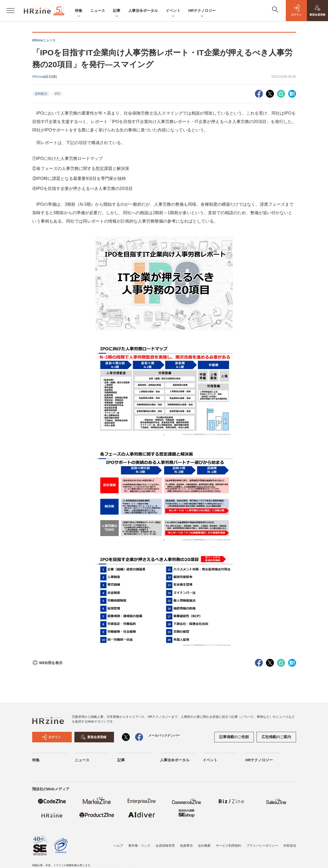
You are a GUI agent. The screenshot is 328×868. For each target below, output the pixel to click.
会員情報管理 (165, 846)
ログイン (51, 737)
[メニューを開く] (11, 11)
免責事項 (186, 846)
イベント (173, 11)
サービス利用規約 (229, 846)
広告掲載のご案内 (276, 737)
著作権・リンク (139, 846)
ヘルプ (118, 846)
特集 (79, 11)
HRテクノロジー (202, 11)
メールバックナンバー (164, 735)
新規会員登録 (93, 737)
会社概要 (204, 846)
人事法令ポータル (143, 11)
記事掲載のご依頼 (234, 737)
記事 (117, 11)
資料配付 (41, 94)
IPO (58, 94)
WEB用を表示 (47, 663)
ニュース (98, 11)
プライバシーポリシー (262, 846)
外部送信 (290, 846)
